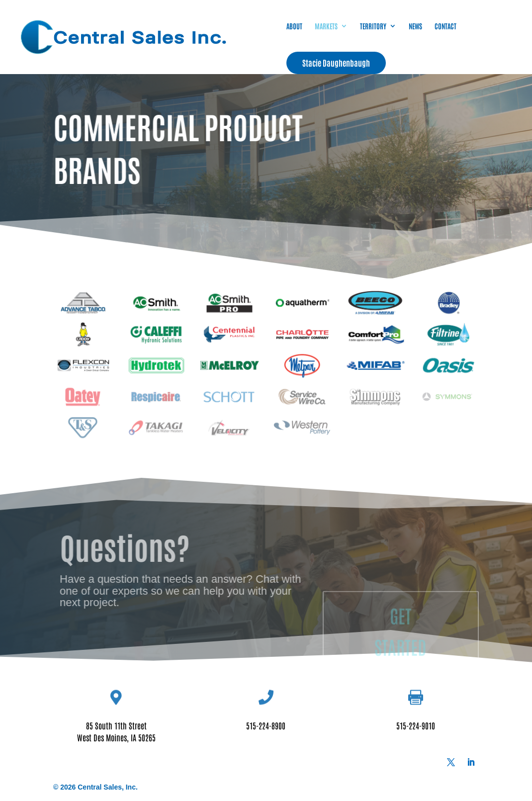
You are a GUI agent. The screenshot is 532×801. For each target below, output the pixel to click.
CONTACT (445, 26)
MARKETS (326, 26)
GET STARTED (400, 657)
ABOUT (294, 26)
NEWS (415, 26)
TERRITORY (373, 26)
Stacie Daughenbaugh (336, 63)
